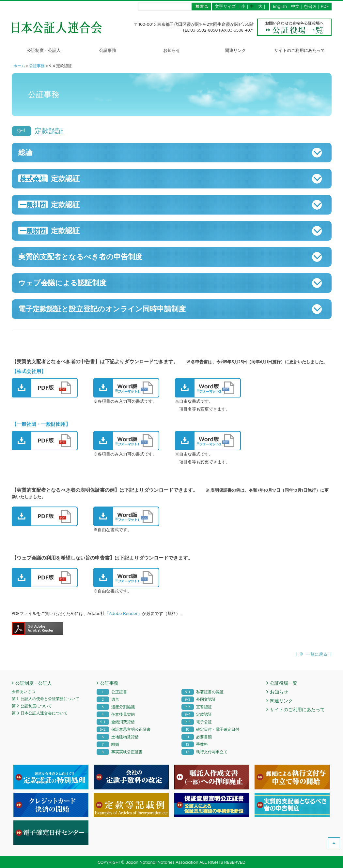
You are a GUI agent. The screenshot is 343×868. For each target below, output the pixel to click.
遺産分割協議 (116, 707)
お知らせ (172, 50)
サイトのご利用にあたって (300, 50)
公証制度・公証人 (44, 50)
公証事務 (108, 50)
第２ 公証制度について (32, 706)
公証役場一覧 (284, 683)
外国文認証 (199, 699)
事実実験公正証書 (120, 752)
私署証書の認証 (203, 692)
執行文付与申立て (204, 752)
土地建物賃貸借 (118, 737)
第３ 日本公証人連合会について (40, 713)
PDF (325, 6)
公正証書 (112, 692)
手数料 (195, 744)
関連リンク (235, 50)
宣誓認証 (197, 707)
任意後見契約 (116, 714)
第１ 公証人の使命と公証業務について (46, 699)
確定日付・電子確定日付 (210, 729)
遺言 (108, 699)
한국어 (310, 6)
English (280, 6)
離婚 (108, 744)
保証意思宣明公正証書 (124, 729)
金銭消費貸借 (116, 722)
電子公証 (197, 722)
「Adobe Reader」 (123, 613)
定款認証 (197, 714)
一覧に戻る (317, 654)
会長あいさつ (23, 691)
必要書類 (197, 737)
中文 (295, 6)
